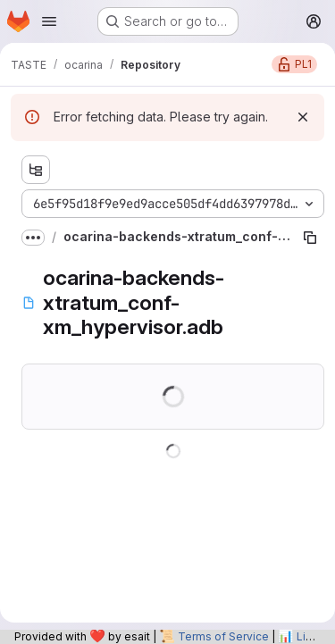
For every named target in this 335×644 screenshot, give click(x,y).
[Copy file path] (310, 238)
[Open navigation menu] (49, 21)
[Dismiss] (303, 117)
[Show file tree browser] (36, 170)
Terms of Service (223, 636)
